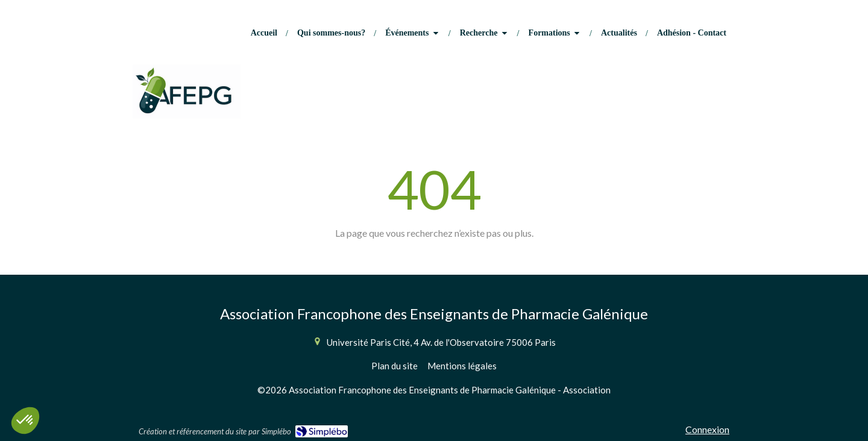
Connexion (707, 429)
